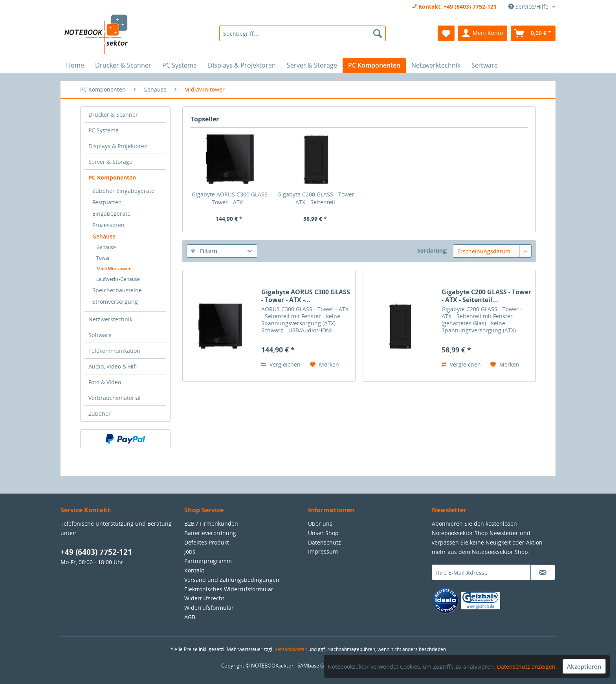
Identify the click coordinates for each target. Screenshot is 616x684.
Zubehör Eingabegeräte (123, 191)
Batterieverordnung (210, 533)
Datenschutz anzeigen (526, 667)
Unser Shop (323, 533)
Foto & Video (105, 382)
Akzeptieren (584, 666)
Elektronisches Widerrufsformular (229, 589)
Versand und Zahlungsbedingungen (232, 580)
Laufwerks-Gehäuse (118, 279)
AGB (190, 617)
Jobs (190, 551)
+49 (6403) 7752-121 (96, 552)
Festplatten (107, 202)
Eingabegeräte (111, 214)
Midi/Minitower (114, 269)
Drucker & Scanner (113, 115)
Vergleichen (281, 364)
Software (100, 335)
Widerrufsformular (209, 608)
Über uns (320, 524)
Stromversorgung (115, 302)
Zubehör (100, 414)
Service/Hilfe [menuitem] (529, 6)
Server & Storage (110, 162)
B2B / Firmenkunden (211, 524)
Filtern (204, 251)
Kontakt (194, 570)
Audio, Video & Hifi (113, 366)
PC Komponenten (112, 177)
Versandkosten (291, 649)
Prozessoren (108, 225)
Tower (103, 258)
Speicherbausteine (117, 290)
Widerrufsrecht (204, 598)
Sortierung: (432, 250)
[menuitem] (302, 33)
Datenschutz (324, 542)
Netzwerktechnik (110, 319)
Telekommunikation (114, 351)
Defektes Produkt (207, 542)
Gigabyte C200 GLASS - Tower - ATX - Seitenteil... (316, 198)
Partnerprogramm (208, 561)
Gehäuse (104, 236)
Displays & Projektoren (118, 146)
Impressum (323, 551)
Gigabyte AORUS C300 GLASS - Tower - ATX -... (230, 198)
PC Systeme (104, 130)
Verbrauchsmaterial (115, 398)
